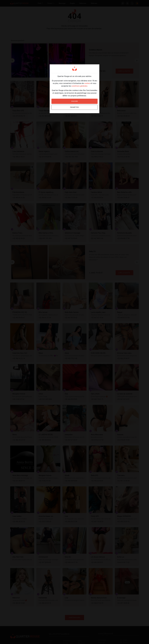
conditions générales (79, 86)
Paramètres (74, 107)
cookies (87, 83)
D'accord (75, 101)
